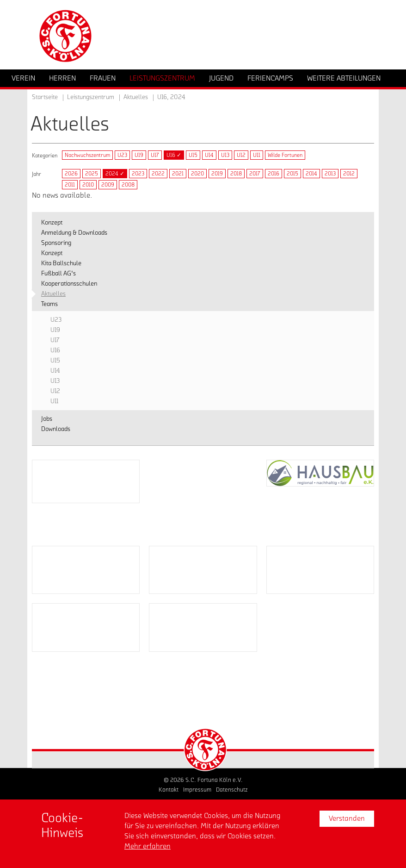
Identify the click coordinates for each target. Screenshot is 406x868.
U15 (193, 155)
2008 (128, 185)
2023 (138, 174)
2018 (236, 174)
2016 (274, 174)
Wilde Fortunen (285, 155)
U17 (155, 155)
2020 (197, 174)
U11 (257, 155)
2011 (70, 185)
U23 (122, 155)
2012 (349, 174)
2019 (217, 174)
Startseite (45, 97)
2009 (108, 185)
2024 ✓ (115, 174)
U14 (209, 155)
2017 (255, 174)
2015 (292, 174)
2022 (158, 174)
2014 (311, 174)
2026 (71, 174)
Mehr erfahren (148, 846)
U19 (139, 155)
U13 (225, 155)
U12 (241, 155)
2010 (88, 185)
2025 (92, 174)
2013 (330, 174)
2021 (178, 174)
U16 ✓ (174, 155)
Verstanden (347, 818)
